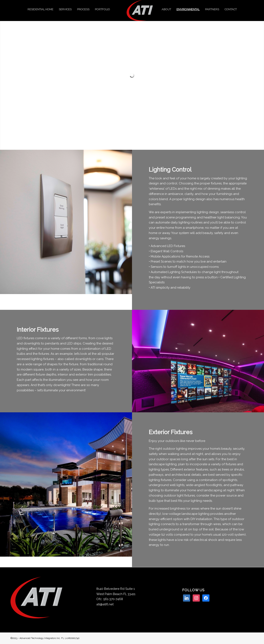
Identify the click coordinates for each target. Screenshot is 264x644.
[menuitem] (40, 9)
